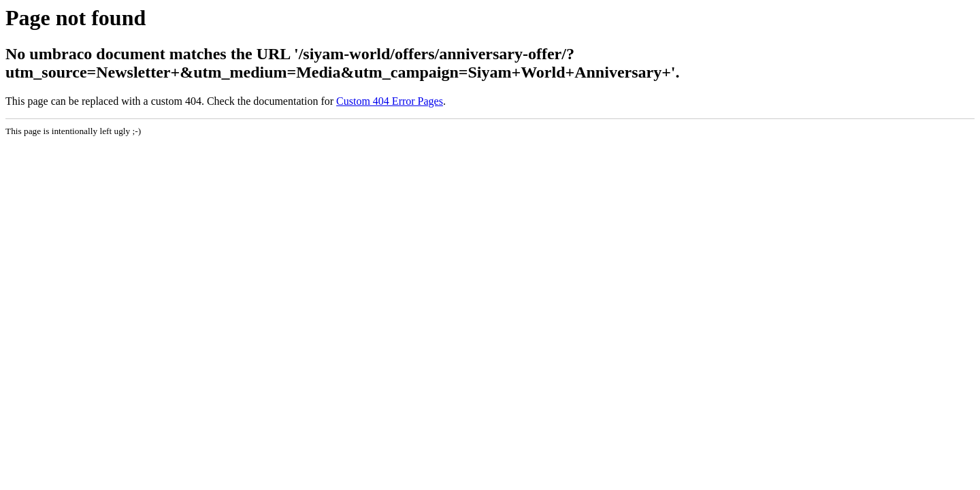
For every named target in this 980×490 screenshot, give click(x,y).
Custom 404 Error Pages (390, 101)
